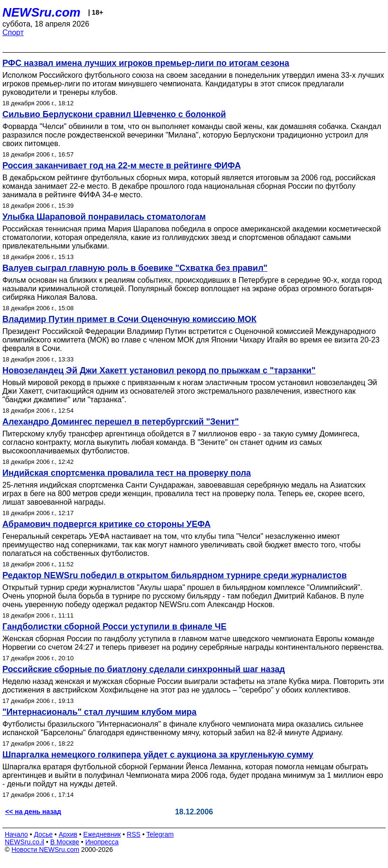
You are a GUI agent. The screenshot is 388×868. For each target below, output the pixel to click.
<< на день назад (33, 812)
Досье (43, 834)
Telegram (160, 834)
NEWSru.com (42, 12)
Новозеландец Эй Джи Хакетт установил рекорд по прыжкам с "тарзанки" (159, 370)
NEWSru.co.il (24, 842)
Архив (68, 834)
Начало (16, 834)
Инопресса (102, 842)
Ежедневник (102, 834)
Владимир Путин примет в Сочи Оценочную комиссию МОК (129, 319)
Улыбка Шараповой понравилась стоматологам (104, 217)
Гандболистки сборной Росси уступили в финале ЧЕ (114, 627)
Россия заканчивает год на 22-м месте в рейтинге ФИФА (122, 166)
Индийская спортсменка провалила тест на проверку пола (127, 473)
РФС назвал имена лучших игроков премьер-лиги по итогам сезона (146, 63)
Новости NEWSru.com (45, 850)
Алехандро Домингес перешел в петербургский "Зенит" (121, 422)
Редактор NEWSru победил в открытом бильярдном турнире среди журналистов (175, 575)
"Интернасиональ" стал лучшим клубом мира (99, 712)
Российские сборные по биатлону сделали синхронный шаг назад (144, 669)
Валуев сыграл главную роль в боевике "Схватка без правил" (135, 268)
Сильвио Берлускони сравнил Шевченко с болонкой (114, 114)
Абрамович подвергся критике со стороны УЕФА (106, 524)
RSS (134, 834)
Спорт (13, 32)
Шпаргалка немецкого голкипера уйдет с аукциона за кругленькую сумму (158, 755)
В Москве (65, 842)
